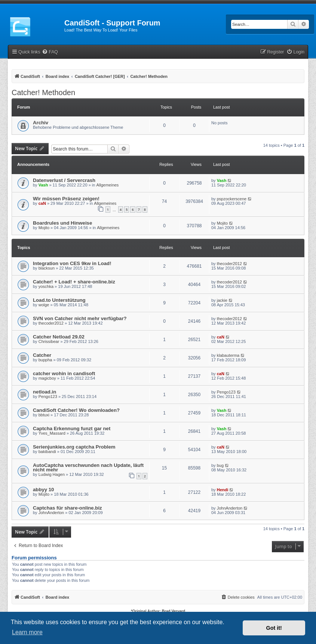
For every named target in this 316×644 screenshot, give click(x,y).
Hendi (223, 490)
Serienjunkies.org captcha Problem (74, 447)
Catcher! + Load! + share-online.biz (74, 282)
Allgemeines (107, 185)
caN (42, 203)
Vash (43, 185)
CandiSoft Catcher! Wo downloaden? (76, 410)
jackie (222, 300)
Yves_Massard (52, 433)
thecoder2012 (229, 264)
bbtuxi (44, 415)
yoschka (46, 286)
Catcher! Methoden (43, 92)
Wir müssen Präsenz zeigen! (66, 199)
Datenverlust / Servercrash (64, 180)
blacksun (47, 268)
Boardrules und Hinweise (62, 223)
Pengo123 (48, 397)
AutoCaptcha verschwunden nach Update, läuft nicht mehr (88, 467)
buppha (45, 360)
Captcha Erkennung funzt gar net (72, 429)
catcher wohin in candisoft (64, 373)
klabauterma (228, 355)
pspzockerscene (232, 199)
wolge (44, 305)
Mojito (44, 228)
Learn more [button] (27, 632)
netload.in (45, 392)
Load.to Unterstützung (59, 300)
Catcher (42, 355)
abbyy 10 (43, 490)
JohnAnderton (51, 513)
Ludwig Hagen (52, 474)
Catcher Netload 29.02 (59, 337)
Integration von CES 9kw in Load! (72, 263)
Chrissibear (49, 341)
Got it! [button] (274, 628)
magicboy (47, 378)
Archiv (41, 123)
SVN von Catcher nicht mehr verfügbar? (80, 318)
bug (220, 465)
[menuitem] (50, 52)
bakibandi (47, 452)
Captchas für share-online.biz (68, 508)
